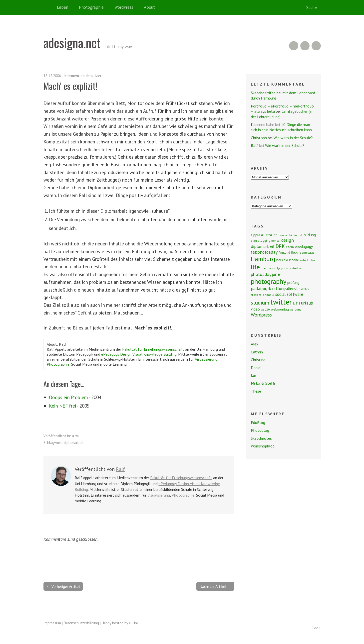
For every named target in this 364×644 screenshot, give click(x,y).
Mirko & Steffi (263, 383)
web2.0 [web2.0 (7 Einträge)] (265, 309)
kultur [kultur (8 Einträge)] (311, 260)
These (256, 391)
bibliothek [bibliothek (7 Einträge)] (296, 235)
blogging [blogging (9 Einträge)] (264, 241)
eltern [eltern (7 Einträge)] (290, 247)
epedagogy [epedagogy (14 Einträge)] (304, 246)
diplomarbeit (74, 443)
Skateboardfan (263, 93)
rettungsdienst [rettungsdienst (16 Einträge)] (285, 289)
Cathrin (257, 352)
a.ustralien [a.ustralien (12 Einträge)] (269, 235)
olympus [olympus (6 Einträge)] (281, 268)
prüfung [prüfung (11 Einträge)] (293, 283)
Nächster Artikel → (215, 586)
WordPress (124, 7)
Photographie (91, 7)
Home (48, 7)
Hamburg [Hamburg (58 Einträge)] (263, 259)
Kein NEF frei (63, 406)
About (149, 7)
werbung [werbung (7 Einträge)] (296, 309)
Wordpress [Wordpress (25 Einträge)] (261, 315)
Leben (63, 7)
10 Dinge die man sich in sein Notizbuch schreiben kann (281, 127)
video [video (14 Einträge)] (255, 309)
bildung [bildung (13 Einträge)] (310, 235)
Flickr (305, 46)
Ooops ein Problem (68, 397)
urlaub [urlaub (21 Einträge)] (307, 303)
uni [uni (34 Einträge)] (296, 303)
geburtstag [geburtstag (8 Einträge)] (307, 253)
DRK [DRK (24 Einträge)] (280, 246)
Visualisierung (206, 359)
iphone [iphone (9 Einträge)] (294, 260)
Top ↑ (316, 627)
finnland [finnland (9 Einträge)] (284, 253)
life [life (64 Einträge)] (255, 267)
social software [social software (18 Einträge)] (289, 294)
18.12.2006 (52, 76)
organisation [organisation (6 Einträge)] (294, 268)
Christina (258, 360)
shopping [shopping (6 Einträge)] (256, 295)
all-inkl (134, 623)
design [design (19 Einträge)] (288, 240)
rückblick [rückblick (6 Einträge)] (304, 289)
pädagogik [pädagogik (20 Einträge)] (261, 288)
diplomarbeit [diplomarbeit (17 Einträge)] (263, 246)
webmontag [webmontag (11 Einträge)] (280, 309)
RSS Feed (294, 46)
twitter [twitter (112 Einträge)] (281, 302)
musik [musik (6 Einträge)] (271, 268)
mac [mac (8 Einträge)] (264, 268)
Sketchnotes (261, 438)
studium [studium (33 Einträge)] (260, 303)
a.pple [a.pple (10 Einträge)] (255, 235)
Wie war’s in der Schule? (293, 138)
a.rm (75, 436)
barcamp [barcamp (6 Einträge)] (283, 235)
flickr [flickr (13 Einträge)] (295, 252)
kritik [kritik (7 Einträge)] (303, 260)
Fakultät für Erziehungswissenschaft (153, 349)
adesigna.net (72, 42)
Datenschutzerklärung (81, 623)
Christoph (259, 138)
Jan (253, 375)
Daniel (256, 368)
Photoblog (260, 430)
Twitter (316, 46)
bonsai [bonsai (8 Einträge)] (276, 241)
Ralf (120, 469)
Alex (255, 344)
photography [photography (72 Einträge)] (269, 281)
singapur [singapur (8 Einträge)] (268, 295)
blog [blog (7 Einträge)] (254, 241)
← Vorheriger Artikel (63, 586)
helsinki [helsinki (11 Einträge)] (282, 260)
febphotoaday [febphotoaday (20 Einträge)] (264, 252)
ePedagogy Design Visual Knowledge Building (139, 354)
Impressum (52, 623)
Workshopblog (263, 446)
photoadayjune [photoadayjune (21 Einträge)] (265, 274)
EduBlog (258, 423)
